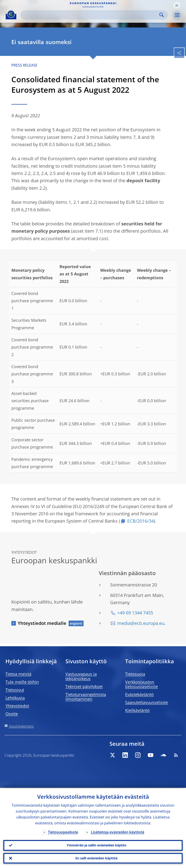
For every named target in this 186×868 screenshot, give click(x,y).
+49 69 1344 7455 (135, 613)
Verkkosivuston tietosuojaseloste (141, 684)
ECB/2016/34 (140, 521)
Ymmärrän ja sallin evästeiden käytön (97, 845)
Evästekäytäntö (139, 694)
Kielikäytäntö (137, 710)
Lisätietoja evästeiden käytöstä (118, 831)
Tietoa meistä (18, 674)
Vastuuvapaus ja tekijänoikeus (81, 676)
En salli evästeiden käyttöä (96, 858)
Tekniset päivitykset (84, 686)
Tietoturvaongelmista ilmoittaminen (86, 697)
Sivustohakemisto (21, 726)
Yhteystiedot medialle (42, 623)
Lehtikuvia (15, 698)
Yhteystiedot (17, 706)
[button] (177, 5)
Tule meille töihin (22, 682)
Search (162, 15)
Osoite (12, 714)
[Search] (91, 15)
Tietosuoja (135, 674)
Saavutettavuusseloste (146, 702)
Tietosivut (15, 690)
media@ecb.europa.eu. (141, 623)
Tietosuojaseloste (63, 831)
